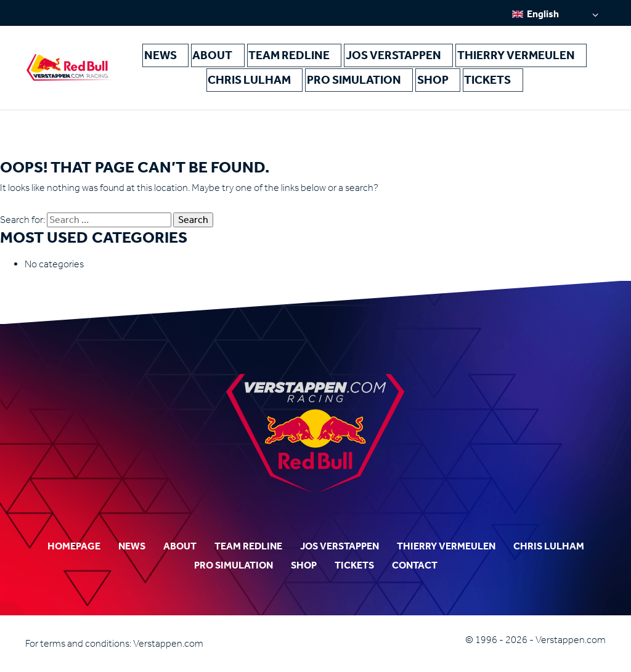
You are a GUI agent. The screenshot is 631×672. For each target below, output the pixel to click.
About (214, 56)
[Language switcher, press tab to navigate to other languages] (555, 14)
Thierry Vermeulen (448, 56)
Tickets (425, 82)
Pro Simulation (321, 82)
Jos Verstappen (354, 56)
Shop (382, 82)
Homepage (74, 546)
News (173, 56)
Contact (415, 565)
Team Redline (274, 56)
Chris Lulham (538, 56)
